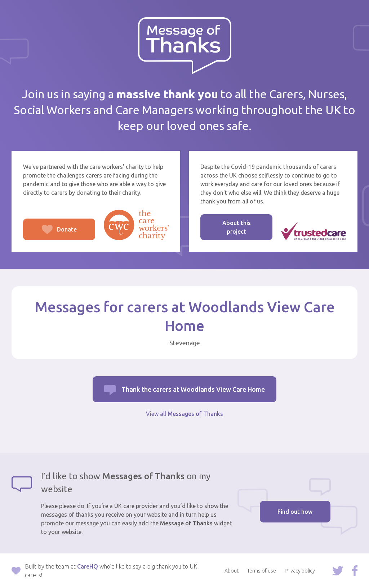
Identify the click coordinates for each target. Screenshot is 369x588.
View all (184, 414)
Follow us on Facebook (355, 571)
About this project (237, 227)
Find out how (295, 512)
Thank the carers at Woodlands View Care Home (193, 389)
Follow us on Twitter (338, 571)
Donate (50, 233)
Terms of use (262, 571)
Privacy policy (300, 571)
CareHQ (88, 566)
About (232, 571)
